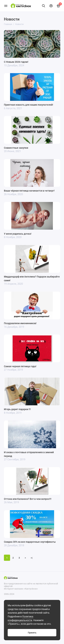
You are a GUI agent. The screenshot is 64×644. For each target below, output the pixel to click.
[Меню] (6, 6)
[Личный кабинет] (51, 6)
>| (32, 558)
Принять (32, 633)
